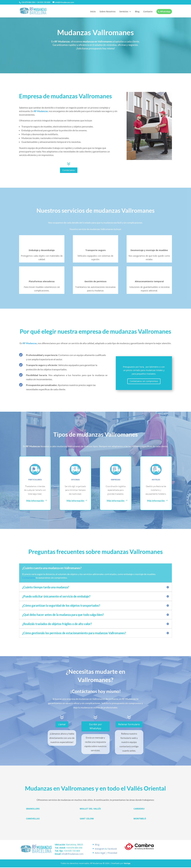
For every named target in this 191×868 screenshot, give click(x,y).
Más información (35, 501)
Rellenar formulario (129, 725)
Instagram (100, 849)
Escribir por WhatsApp (95, 727)
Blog (137, 12)
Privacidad (112, 853)
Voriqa (127, 864)
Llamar (62, 725)
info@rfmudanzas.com (72, 854)
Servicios (124, 12)
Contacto (148, 12)
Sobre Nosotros (108, 12)
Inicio (93, 12)
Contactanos (29, 578)
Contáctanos (69, 170)
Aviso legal (100, 853)
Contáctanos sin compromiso (144, 382)
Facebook (112, 849)
